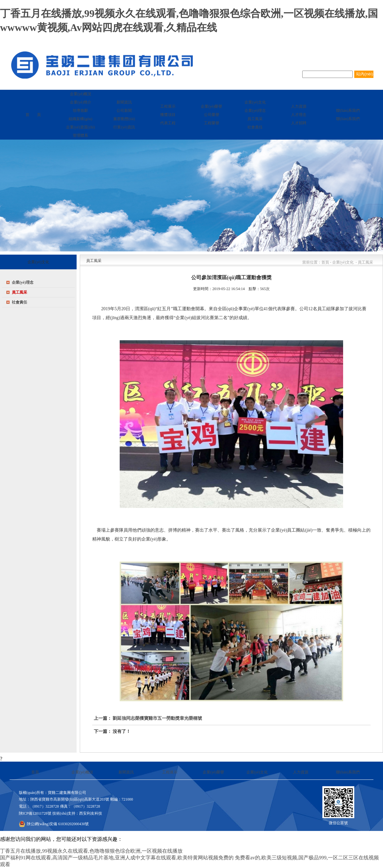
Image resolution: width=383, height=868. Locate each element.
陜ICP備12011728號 (35, 813)
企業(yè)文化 (257, 772)
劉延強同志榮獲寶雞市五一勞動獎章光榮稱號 (157, 718)
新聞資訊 (126, 772)
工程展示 (170, 772)
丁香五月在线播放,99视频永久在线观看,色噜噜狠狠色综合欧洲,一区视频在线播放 (91, 851)
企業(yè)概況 (82, 772)
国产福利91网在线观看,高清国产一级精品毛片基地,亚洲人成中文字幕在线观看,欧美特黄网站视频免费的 (117, 858)
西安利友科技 (91, 813)
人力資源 (301, 772)
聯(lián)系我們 (348, 772)
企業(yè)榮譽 (213, 772)
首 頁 (33, 115)
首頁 (35, 772)
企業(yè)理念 (23, 282)
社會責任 (19, 302)
